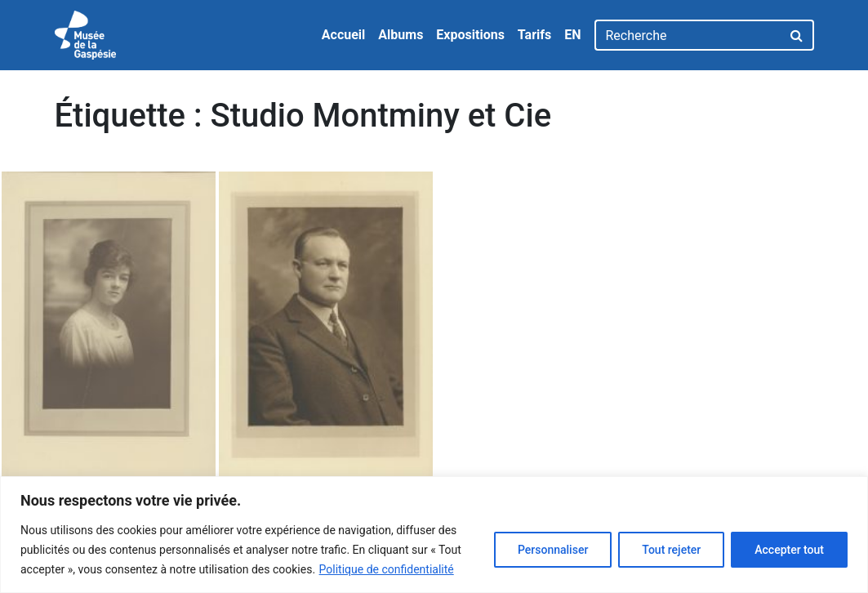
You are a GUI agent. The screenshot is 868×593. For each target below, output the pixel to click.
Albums (401, 35)
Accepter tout (789, 550)
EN (572, 35)
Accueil (344, 35)
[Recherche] (688, 35)
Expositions (470, 35)
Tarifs (534, 35)
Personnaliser (553, 550)
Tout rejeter (671, 550)
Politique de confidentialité (387, 569)
